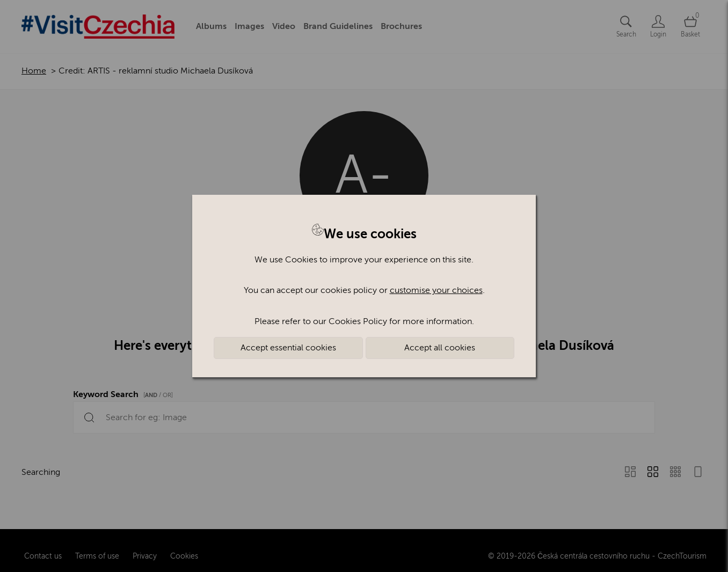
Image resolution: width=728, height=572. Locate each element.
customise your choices (436, 290)
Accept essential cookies (288, 348)
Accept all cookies (440, 348)
